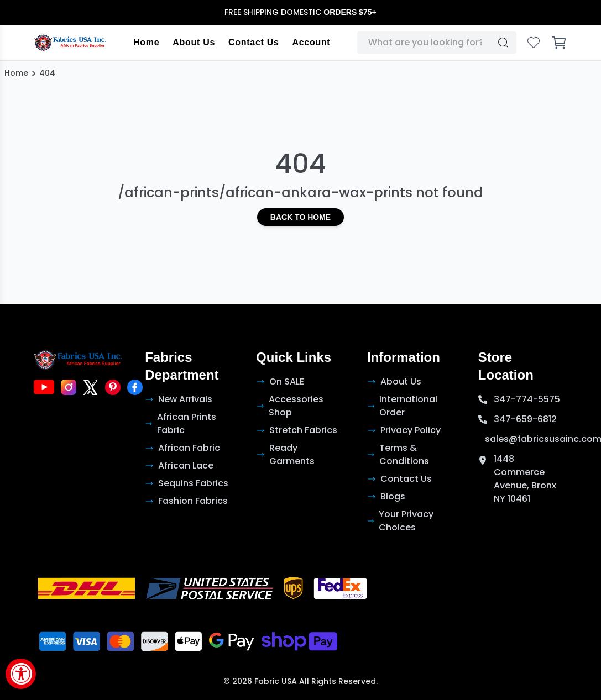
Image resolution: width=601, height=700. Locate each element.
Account (312, 42)
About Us (194, 42)
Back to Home (300, 217)
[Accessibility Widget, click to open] (21, 674)
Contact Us (254, 42)
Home (146, 42)
